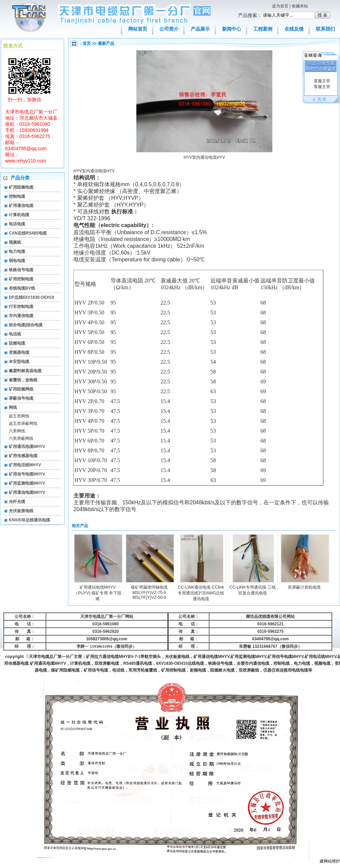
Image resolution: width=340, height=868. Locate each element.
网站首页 (138, 29)
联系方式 (13, 46)
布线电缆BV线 (22, 288)
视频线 (15, 242)
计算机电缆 (19, 215)
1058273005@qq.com (107, 639)
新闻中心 (232, 29)
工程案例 (263, 29)
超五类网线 (19, 416)
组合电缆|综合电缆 (26, 325)
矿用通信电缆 (21, 206)
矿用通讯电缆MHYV (27, 447)
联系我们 (325, 29)
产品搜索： (250, 15)
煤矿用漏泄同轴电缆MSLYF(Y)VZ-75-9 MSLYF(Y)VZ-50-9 (149, 592)
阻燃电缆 (17, 343)
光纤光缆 (17, 502)
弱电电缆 (17, 261)
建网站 (326, 861)
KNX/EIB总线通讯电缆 (29, 520)
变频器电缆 (19, 352)
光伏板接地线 (21, 511)
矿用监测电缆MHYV (27, 483)
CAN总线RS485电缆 (28, 233)
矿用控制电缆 (21, 279)
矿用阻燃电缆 (21, 187)
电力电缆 (17, 251)
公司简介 (169, 29)
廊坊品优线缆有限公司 (266, 617)
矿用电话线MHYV (25, 465)
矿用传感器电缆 (23, 456)
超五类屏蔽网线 (23, 423)
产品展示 (200, 29)
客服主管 (321, 81)
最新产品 (106, 44)
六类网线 (17, 431)
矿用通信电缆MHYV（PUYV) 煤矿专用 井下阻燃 (97, 593)
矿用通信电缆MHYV (27, 492)
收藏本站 (300, 6)
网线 (13, 407)
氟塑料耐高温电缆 (25, 371)
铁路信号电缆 (21, 270)
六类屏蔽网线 (21, 438)
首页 (87, 44)
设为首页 (280, 6)
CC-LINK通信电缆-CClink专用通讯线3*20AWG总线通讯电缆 (201, 593)
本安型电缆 (19, 362)
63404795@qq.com (271, 639)
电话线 (15, 334)
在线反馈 (294, 29)
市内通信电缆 (21, 316)
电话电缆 (17, 224)
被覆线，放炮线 (23, 380)
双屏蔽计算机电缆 (304, 587)
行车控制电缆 (21, 307)
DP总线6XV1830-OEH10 (31, 297)
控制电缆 (17, 196)
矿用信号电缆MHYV (27, 474)
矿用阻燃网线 (21, 389)
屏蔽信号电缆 (21, 398)
